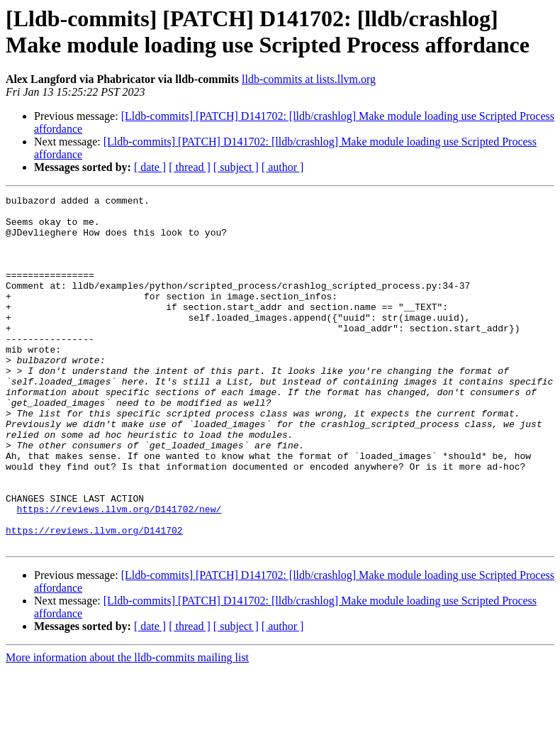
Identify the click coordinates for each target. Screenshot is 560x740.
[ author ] (283, 167)
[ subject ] (236, 167)
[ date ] (150, 167)
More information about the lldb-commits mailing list (127, 728)
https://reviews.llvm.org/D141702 (94, 598)
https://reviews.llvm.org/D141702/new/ (119, 573)
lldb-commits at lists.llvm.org (309, 79)
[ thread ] (190, 167)
